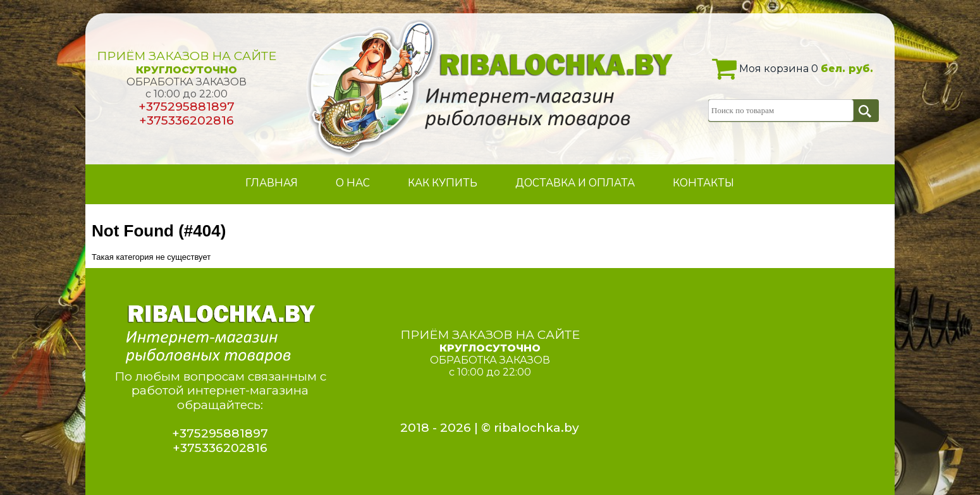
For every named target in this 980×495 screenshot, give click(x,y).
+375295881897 (187, 107)
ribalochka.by (536, 428)
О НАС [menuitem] (353, 183)
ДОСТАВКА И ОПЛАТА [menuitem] (575, 183)
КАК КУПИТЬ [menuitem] (443, 183)
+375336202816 (187, 120)
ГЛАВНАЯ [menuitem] (272, 183)
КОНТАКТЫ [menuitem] (703, 183)
